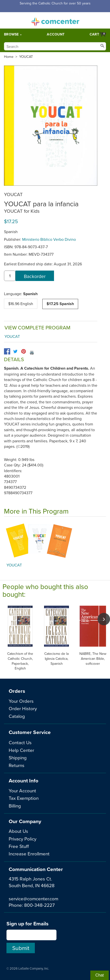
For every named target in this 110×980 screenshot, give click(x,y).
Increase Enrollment (29, 854)
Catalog (17, 716)
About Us (18, 831)
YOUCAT (26, 57)
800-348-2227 (39, 905)
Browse (11, 34)
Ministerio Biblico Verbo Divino (49, 239)
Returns (17, 765)
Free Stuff (19, 846)
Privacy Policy (23, 839)
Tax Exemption (24, 798)
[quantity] (10, 276)
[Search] (55, 46)
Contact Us (20, 742)
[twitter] (15, 351)
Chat (100, 975)
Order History (23, 708)
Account (56, 34)
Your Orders (21, 701)
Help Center (21, 750)
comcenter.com (55, 20)
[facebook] (7, 351)
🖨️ (32, 352)
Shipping (18, 757)
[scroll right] (104, 619)
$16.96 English (21, 304)
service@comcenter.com (33, 898)
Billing (15, 806)
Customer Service (30, 732)
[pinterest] (24, 351)
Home (9, 57)
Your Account (22, 790)
